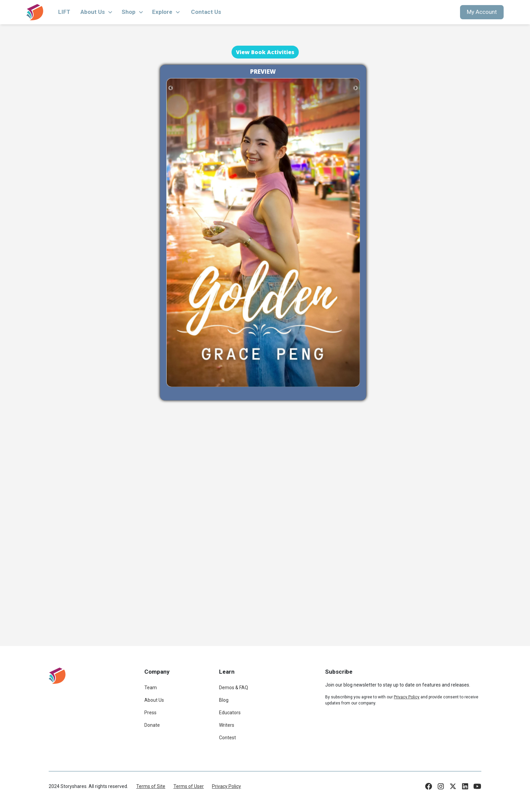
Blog (224, 700)
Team (151, 688)
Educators (230, 713)
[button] (97, 12)
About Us (154, 700)
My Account (482, 12)
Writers (227, 725)
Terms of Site (151, 786)
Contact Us (206, 12)
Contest (227, 738)
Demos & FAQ (234, 688)
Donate (152, 725)
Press (150, 713)
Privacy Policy (226, 786)
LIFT (64, 12)
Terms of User (189, 786)
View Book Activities (265, 52)
